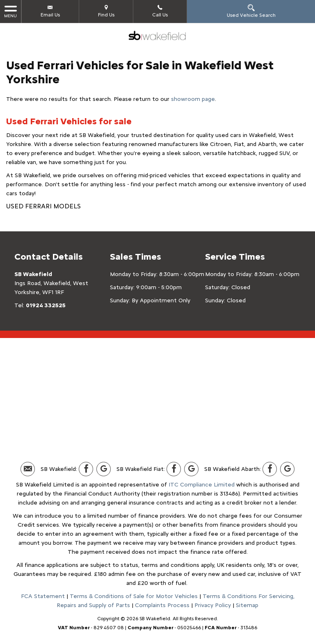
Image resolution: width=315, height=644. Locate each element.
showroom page (193, 99)
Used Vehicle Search (251, 11)
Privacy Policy (213, 605)
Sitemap (247, 605)
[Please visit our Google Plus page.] (104, 469)
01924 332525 (46, 305)
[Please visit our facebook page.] (86, 469)
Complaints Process (162, 605)
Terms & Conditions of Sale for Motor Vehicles (134, 596)
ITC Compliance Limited (202, 485)
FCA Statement (43, 596)
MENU (10, 11)
